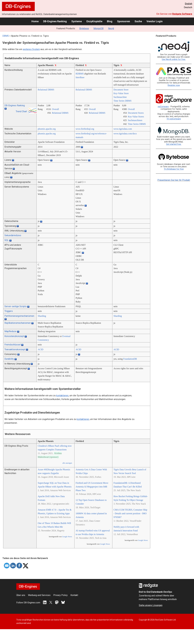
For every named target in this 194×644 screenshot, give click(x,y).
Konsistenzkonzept (14, 336)
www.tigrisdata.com (123, 129)
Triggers (9, 311)
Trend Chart (21, 111)
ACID (41, 349)
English (188, 4)
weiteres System (31, 49)
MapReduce (10, 331)
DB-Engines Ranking (55, 21)
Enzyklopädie (94, 21)
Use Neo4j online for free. (174, 59)
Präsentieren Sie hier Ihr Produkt (174, 180)
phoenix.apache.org (47, 129)
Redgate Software (182, 14)
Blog (110, 21)
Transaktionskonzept (15, 349)
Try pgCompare (174, 119)
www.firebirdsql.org (85, 129)
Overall (55, 109)
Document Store (121, 90)
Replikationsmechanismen (18, 323)
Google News (67, 537)
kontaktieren (62, 396)
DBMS (6, 36)
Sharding (42, 316)
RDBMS (80, 74)
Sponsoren (124, 21)
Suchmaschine (120, 97)
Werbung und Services (39, 595)
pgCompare (163, 107)
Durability (9, 359)
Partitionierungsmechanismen (19, 316)
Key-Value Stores (136, 117)
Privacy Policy (60, 595)
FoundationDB (130, 359)
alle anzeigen (67, 463)
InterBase (80, 77)
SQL (7, 240)
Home (35, 21)
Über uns (21, 595)
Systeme (77, 21)
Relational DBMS (46, 90)
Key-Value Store (121, 93)
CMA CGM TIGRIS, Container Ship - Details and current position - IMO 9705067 (130, 513)
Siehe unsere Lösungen (151, 605)
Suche (138, 21)
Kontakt (74, 595)
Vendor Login (155, 21)
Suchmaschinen (135, 120)
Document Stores (136, 113)
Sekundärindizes (13, 235)
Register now (174, 85)
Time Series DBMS (123, 101)
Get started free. (174, 144)
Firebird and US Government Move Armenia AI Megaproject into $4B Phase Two (92, 487)
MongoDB (99, 28)
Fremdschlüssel (13, 345)
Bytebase (84, 28)
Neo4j (111, 28)
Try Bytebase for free (174, 169)
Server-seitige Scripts (16, 306)
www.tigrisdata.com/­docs (125, 134)
